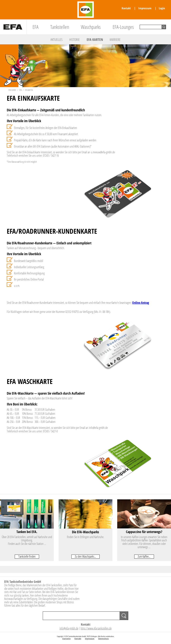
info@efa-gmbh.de (69, 628)
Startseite (66, 638)
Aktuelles (56, 39)
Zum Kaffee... (144, 557)
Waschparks (91, 27)
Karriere (115, 39)
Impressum (145, 8)
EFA (35, 27)
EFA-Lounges (123, 27)
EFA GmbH (12, 90)
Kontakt (126, 8)
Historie (74, 39)
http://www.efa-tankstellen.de (96, 628)
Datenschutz (103, 638)
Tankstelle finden (27, 557)
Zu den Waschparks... (85, 557)
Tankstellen (60, 27)
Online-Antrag (141, 303)
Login (162, 8)
